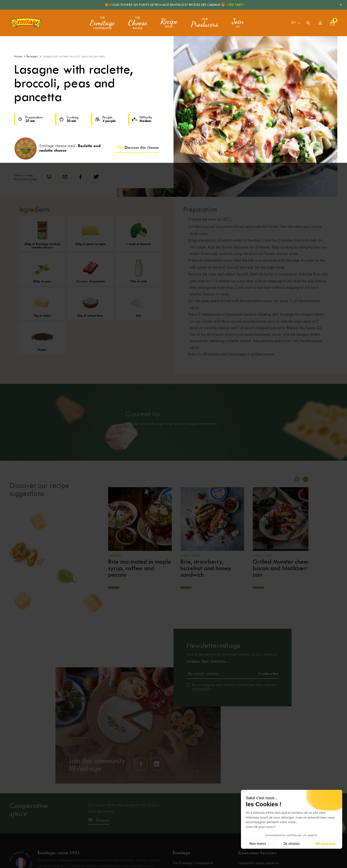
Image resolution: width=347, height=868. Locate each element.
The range (138, 23)
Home (18, 57)
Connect (103, 820)
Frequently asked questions (259, 863)
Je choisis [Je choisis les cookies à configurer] (292, 844)
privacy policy (202, 688)
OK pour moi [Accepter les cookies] (325, 844)
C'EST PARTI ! (236, 5)
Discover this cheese (138, 148)
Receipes (32, 57)
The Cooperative (102, 23)
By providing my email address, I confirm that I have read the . (234, 687)
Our (205, 23)
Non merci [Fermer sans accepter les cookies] (258, 844)
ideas (169, 23)
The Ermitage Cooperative (193, 863)
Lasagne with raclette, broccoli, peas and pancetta (73, 57)
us (238, 23)
